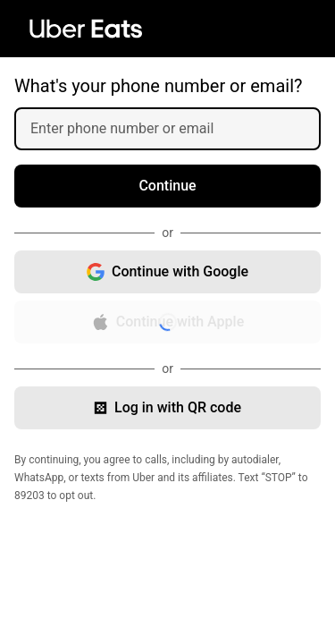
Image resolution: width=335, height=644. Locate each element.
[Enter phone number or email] (175, 129)
